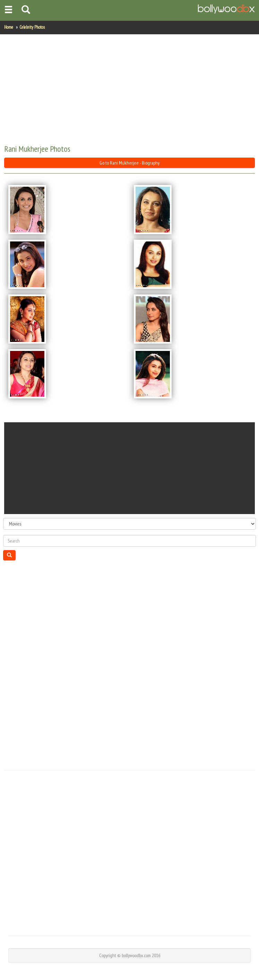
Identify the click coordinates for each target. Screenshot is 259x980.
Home (9, 27)
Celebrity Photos (32, 27)
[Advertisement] (129, 90)
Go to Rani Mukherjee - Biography (129, 163)
